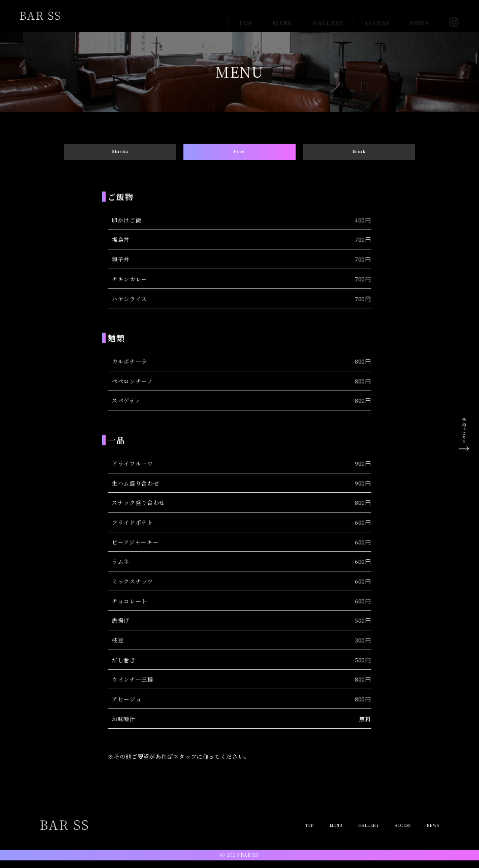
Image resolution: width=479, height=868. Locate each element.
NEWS (420, 16)
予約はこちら (464, 430)
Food (240, 155)
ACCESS (377, 16)
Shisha (120, 155)
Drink (359, 155)
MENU (282, 16)
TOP (246, 16)
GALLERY (328, 16)
